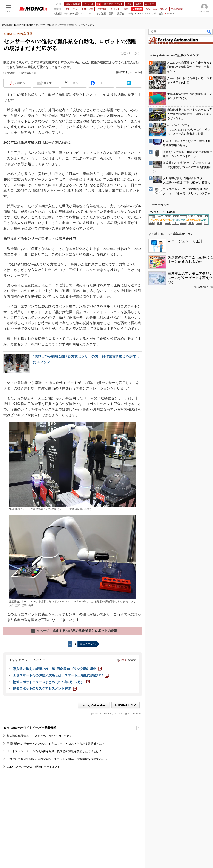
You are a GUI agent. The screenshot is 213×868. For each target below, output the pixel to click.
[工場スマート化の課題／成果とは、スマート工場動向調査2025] (61, 675)
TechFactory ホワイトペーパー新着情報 (30, 728)
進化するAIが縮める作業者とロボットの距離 (74, 631)
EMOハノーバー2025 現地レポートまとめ (34, 767)
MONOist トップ (126, 705)
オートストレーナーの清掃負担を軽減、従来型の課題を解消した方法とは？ (54, 751)
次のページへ (88, 644)
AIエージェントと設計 (185, 241)
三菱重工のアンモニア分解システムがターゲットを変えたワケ (190, 278)
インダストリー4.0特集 (162, 212)
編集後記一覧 (205, 287)
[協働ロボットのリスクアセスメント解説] (45, 688)
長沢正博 (122, 72)
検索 (209, 32)
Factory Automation (24, 25)
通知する (49, 83)
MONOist (7, 25)
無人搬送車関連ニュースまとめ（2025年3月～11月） (39, 736)
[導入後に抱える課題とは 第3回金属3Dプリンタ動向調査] (57, 669)
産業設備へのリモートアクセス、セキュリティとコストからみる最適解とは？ (56, 744)
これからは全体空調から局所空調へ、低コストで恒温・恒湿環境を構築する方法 (57, 759)
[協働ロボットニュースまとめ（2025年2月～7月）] (51, 682)
